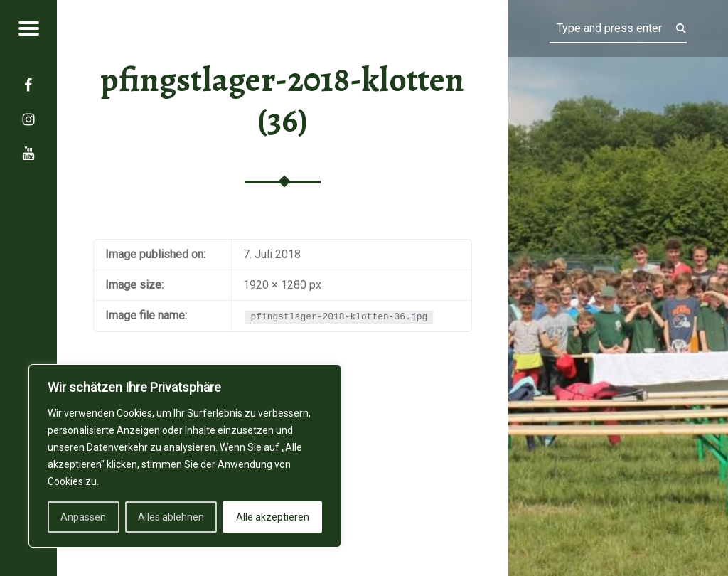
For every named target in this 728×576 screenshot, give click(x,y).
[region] (185, 456)
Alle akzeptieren (273, 517)
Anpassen (83, 517)
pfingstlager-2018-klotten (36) (282, 100)
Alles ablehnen (171, 517)
